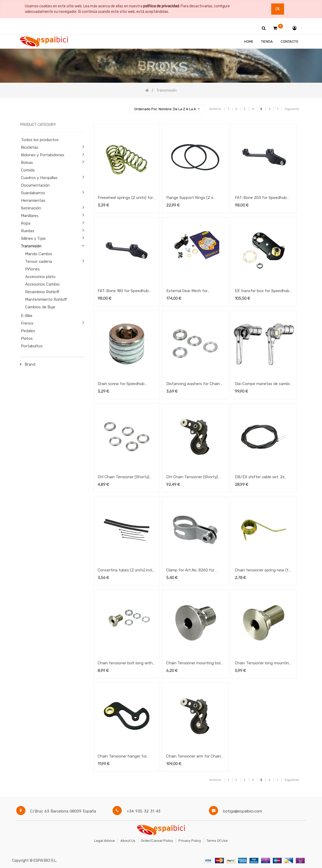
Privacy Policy (190, 841)
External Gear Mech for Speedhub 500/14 (187, 291)
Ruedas (28, 231)
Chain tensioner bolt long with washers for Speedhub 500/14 (125, 664)
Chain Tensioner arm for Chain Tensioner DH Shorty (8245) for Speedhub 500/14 (195, 757)
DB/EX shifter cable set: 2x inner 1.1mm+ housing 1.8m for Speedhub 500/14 (262, 477)
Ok (278, 9)
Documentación (35, 185)
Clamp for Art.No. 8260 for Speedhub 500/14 (190, 571)
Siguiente (292, 109)
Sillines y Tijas (33, 238)
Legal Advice (105, 841)
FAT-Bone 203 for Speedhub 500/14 (261, 198)
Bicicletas (30, 147)
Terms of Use (217, 841)
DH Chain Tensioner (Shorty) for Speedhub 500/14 (123, 477)
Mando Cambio (39, 254)
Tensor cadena (38, 261)
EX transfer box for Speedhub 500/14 (262, 291)
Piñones (32, 269)
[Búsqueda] (124, 107)
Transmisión (31, 246)
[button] (167, 109)
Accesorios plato (40, 277)
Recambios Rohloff (42, 292)
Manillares (30, 216)
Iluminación (31, 208)
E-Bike (27, 316)
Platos (27, 338)
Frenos (27, 323)
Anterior (215, 109)
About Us (128, 841)
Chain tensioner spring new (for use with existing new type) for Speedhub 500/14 (263, 571)
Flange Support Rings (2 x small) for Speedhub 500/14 (191, 198)
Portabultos (32, 346)
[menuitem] (249, 41)
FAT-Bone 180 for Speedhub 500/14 (123, 291)
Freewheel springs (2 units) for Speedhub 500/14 (125, 198)
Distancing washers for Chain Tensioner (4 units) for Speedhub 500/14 (193, 384)
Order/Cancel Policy (157, 841)
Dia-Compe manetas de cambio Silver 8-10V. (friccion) (263, 384)
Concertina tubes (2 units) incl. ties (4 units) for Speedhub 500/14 (125, 571)
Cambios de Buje (40, 307)
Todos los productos (40, 140)
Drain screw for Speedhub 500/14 (121, 384)
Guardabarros (33, 193)
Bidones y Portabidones (43, 155)
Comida (28, 170)
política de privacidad (161, 6)
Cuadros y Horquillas (39, 178)
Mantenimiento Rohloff (46, 299)
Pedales (28, 331)
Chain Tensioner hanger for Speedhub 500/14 (122, 757)
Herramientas (33, 201)
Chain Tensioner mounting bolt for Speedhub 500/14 (194, 664)
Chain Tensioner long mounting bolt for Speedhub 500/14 (263, 664)
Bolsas (27, 163)
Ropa (26, 223)
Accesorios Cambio (42, 284)
